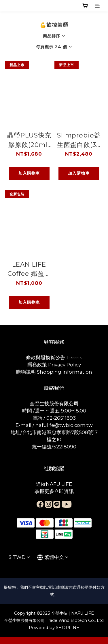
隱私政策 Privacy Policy (54, 365)
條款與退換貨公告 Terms (54, 358)
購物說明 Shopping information (54, 372)
